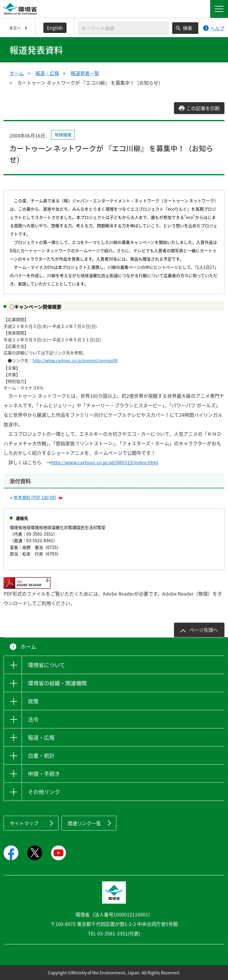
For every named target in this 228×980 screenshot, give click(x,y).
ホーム (17, 73)
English (55, 28)
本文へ (15, 28)
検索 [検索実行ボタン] (188, 28)
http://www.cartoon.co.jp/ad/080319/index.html (105, 462)
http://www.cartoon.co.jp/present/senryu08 (75, 360)
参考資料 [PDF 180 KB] (35, 497)
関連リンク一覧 (84, 823)
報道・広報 (47, 73)
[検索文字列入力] (123, 28)
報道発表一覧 (85, 73)
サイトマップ (24, 823)
